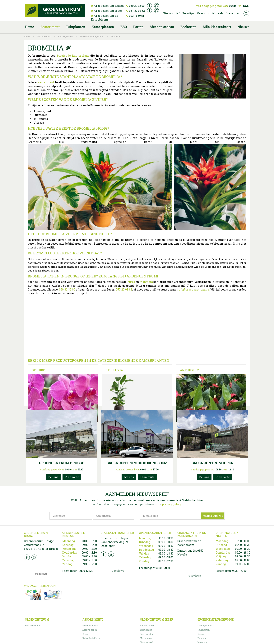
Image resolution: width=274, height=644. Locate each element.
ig (157, 6)
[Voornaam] (71, 536)
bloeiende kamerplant (73, 56)
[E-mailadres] (182, 536)
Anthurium (190, 370)
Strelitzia (114, 370)
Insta (34, 577)
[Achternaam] (114, 536)
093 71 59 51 (137, 16)
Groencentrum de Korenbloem (105, 18)
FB (27, 577)
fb (149, 6)
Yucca (131, 282)
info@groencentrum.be (193, 289)
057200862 (204, 497)
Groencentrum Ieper (108, 11)
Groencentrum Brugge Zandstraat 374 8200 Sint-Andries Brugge (41, 565)
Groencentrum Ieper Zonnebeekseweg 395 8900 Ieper (115, 562)
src (246, 13)
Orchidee (39, 370)
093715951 (129, 497)
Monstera (146, 282)
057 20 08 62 (137, 11)
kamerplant (46, 82)
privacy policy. (172, 524)
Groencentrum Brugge (109, 6)
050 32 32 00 (137, 6)
